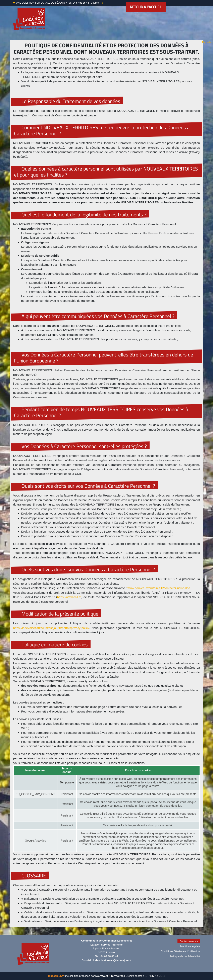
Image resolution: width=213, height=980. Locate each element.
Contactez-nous (189, 941)
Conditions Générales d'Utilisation (180, 951)
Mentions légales (190, 946)
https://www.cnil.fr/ (69, 597)
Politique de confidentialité (185, 956)
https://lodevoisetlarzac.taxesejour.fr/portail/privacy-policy (51, 628)
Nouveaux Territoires (109, 976)
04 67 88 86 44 (109, 956)
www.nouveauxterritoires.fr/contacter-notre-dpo (159, 588)
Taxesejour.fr (56, 976)
